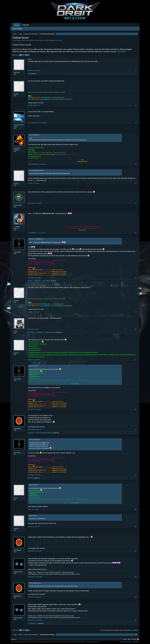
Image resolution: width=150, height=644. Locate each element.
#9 (136, 312)
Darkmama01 (18, 572)
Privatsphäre (136, 642)
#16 (136, 527)
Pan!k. (16, 498)
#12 (136, 409)
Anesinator (17, 252)
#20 (136, 620)
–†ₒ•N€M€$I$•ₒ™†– (17, 228)
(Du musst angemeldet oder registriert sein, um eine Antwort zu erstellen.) (119, 630)
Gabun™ (17, 353)
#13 (136, 430)
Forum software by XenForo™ (55, 642)
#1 (136, 71)
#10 (136, 329)
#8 (136, 278)
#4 (136, 164)
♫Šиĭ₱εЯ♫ (48, 281)
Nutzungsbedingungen (126, 642)
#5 (136, 183)
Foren (17, 25)
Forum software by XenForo (25, 642)
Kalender (26, 25)
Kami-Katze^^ (31, 332)
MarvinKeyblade (52, 332)
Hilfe (129, 639)
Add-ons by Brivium (85, 642)
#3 (136, 123)
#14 (136, 475)
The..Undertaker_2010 (19, 126)
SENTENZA (17, 429)
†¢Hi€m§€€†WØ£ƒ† (17, 149)
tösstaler (30, 281)
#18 (136, 577)
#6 (136, 203)
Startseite (134, 639)
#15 (136, 509)
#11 (136, 360)
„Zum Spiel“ (122, 52)
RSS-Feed (138, 639)
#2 (136, 105)
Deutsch (14, 639)
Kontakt (125, 639)
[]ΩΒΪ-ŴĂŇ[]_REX (49, 433)
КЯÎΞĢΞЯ (48, 40)
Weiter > (27, 55)
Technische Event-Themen (32, 40)
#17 (136, 551)
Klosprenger (18, 205)
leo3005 (16, 94)
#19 (136, 597)
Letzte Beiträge (17, 29)
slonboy (16, 184)
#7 (136, 233)
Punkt (29, 74)
